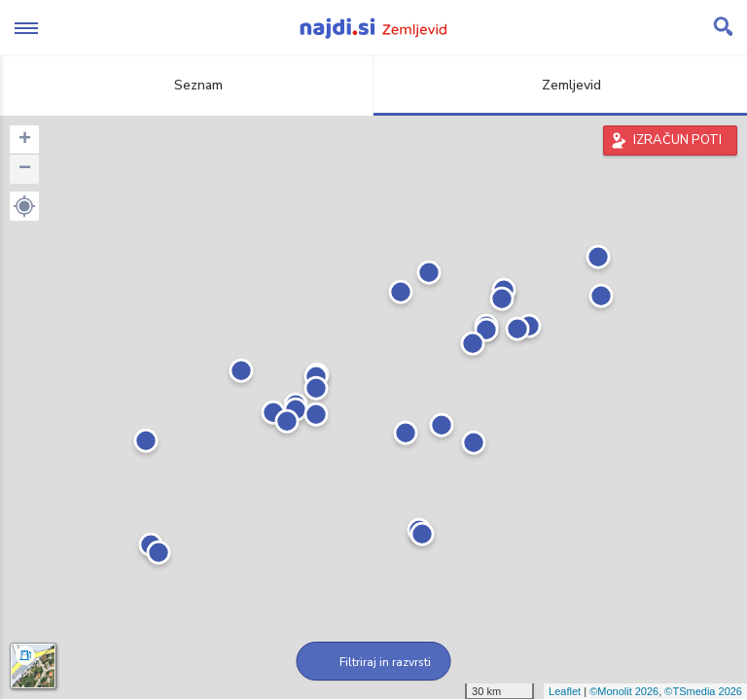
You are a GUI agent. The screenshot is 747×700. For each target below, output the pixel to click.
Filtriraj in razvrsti (374, 662)
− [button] (25, 169)
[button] (24, 206)
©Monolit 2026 (624, 691)
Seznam (187, 85)
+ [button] (25, 140)
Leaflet (565, 691)
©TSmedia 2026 (703, 691)
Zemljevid (560, 85)
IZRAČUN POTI (677, 140)
